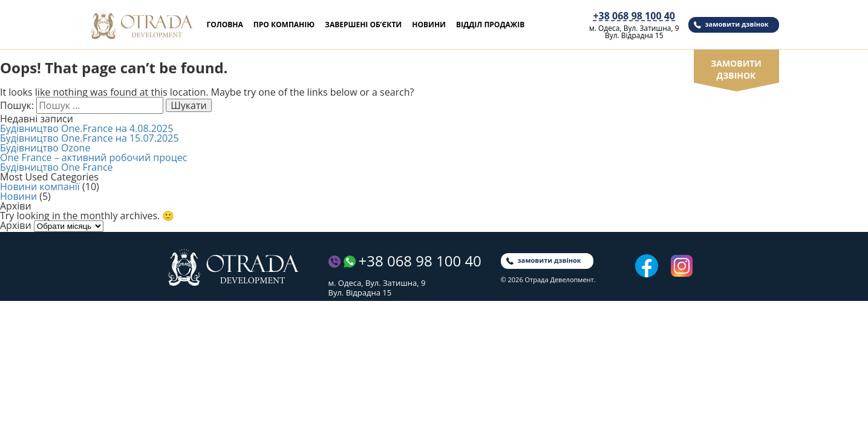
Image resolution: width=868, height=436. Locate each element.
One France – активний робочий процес (93, 157)
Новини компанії (40, 187)
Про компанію (284, 25)
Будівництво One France (57, 167)
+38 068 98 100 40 (634, 16)
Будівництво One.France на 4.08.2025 (86, 128)
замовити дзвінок (737, 24)
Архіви (16, 225)
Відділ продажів (490, 25)
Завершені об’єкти (363, 25)
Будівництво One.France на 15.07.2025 (90, 138)
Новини (429, 25)
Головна (225, 25)
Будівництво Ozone (45, 148)
